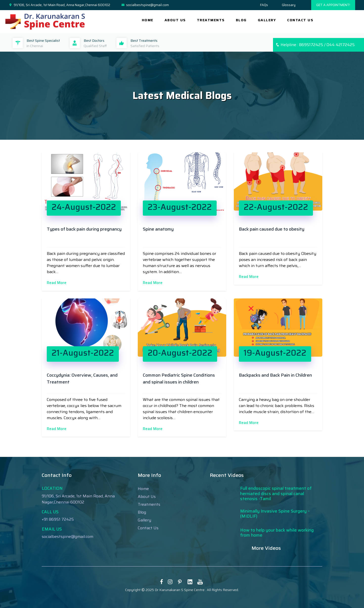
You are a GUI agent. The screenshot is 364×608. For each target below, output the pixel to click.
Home (148, 20)
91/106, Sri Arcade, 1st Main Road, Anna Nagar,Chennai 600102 (60, 5)
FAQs (264, 5)
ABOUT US (175, 20)
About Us (147, 496)
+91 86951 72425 (58, 519)
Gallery (144, 520)
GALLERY (267, 20)
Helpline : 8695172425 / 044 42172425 (315, 45)
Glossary (289, 5)
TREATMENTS (211, 20)
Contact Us (148, 528)
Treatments (149, 504)
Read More (57, 283)
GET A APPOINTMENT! (333, 5)
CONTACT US (300, 20)
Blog (142, 512)
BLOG (241, 20)
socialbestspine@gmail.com (145, 5)
